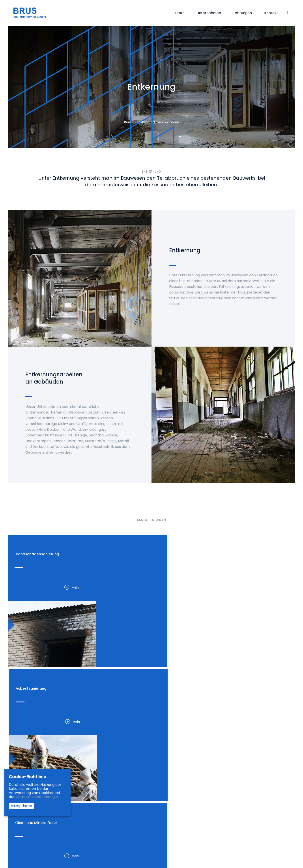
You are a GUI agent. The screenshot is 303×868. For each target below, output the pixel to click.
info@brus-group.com (254, 799)
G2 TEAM (272, 842)
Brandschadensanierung (102, 779)
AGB (186, 779)
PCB (86, 812)
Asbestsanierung (96, 790)
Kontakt (271, 13)
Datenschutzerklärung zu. (38, 797)
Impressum (192, 785)
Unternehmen (209, 13)
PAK (86, 818)
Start (180, 13)
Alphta (285, 842)
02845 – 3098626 (248, 785)
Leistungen (243, 13)
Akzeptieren (21, 806)
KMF (86, 796)
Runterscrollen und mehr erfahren (152, 124)
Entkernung (92, 785)
